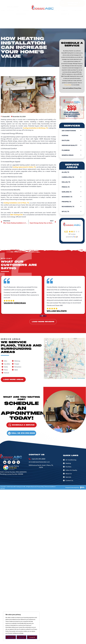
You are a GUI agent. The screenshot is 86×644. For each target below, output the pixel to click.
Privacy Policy (68, 38)
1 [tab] (41, 314)
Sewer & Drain (78, 11)
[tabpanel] (23, 295)
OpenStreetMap (81, 378)
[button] (54, 359)
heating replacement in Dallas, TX (24, 79)
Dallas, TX (72, 182)
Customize (11, 637)
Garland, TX (72, 192)
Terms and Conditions (68, 41)
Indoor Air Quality (51, 11)
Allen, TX (72, 172)
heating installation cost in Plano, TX (16, 115)
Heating (27, 11)
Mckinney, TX (72, 197)
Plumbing (65, 11)
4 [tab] (45, 314)
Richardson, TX (72, 206)
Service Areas (22, 15)
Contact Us (65, 15)
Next (83, 295)
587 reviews (72, 234)
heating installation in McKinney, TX (35, 40)
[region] (21, 626)
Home (3, 11)
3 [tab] (44, 314)
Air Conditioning (72, 131)
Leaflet (74, 378)
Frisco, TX (72, 187)
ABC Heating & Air (16, 127)
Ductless (37, 11)
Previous (3, 295)
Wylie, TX (72, 211)
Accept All (32, 637)
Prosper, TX (72, 202)
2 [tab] (42, 314)
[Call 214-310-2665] (30, 459)
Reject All (21, 637)
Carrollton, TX (72, 177)
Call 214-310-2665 (38, 459)
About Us (11, 11)
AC (19, 11)
